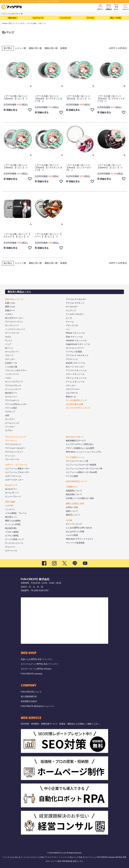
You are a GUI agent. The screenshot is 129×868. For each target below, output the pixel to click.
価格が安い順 (35, 48)
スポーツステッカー (14, 480)
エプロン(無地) (12, 536)
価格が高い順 (51, 48)
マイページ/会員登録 (75, 543)
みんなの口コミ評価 (75, 532)
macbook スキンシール (76, 340)
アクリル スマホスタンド (77, 355)
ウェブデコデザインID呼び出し (80, 444)
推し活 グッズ (20, 857)
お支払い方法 (72, 507)
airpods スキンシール (76, 363)
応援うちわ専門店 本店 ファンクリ (37, 659)
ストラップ (71, 310)
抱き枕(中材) (11, 528)
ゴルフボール (72, 393)
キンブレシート (12, 325)
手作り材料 (10, 502)
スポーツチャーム (13, 476)
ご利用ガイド (72, 487)
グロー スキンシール (75, 374)
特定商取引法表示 (29, 701)
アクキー (55, 857)
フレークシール (12, 459)
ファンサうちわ (9, 857)
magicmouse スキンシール (78, 344)
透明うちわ (10, 307)
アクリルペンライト (14, 322)
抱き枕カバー (11, 393)
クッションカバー (13, 389)
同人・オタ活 (116, 18)
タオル (8, 337)
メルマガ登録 (72, 535)
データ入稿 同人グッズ (76, 400)
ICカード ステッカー (75, 367)
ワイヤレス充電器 (74, 352)
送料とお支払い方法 (75, 504)
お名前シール (11, 363)
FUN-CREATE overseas (32, 674)
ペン (68, 329)
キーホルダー (72, 307)
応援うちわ (10, 303)
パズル (8, 378)
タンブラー (10, 419)
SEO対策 (119, 857)
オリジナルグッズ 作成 (35, 857)
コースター (10, 427)
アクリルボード (12, 400)
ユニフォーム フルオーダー (17, 472)
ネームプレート (12, 352)
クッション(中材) (13, 524)
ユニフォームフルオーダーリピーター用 (84, 469)
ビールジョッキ (12, 423)
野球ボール (71, 397)
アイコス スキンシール (76, 370)
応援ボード (10, 310)
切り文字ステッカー (14, 318)
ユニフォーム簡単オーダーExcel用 (81, 472)
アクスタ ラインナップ (15, 437)
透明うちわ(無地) (13, 521)
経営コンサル (78, 861)
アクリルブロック (13, 386)
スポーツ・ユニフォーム (16, 465)
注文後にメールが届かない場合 (80, 498)
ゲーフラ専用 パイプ (14, 539)
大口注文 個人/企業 (74, 404)
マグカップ (10, 412)
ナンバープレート (13, 497)
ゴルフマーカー (73, 389)
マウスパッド (72, 359)
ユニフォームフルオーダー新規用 (81, 465)
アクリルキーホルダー (15, 448)
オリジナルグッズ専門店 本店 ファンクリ (40, 664)
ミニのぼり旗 (11, 367)
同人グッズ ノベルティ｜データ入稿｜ (23, 23)
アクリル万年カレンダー (16, 404)
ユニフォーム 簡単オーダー (17, 469)
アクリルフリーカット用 (77, 461)
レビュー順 (21, 48)
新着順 (64, 48)
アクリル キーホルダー (76, 299)
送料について (72, 511)
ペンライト (10, 509)
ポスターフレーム (89, 857)
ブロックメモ (72, 325)
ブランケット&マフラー (16, 370)
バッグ (8, 344)
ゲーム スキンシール (75, 382)
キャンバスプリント (14, 382)
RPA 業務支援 (67, 861)
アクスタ (90, 18)
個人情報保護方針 (29, 697)
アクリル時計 (11, 408)
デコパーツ (10, 547)
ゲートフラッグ (12, 333)
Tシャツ (9, 340)
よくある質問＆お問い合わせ (79, 528)
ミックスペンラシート (15, 329)
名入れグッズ (11, 485)
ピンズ (69, 318)
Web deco (12, 18)
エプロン (9, 430)
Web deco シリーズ (14, 299)
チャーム (70, 322)
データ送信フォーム (75, 457)
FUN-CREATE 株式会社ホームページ (38, 706)
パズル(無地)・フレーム (16, 513)
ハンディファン (12, 374)
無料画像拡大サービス (76, 441)
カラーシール (11, 551)
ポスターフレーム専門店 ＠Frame (36, 669)
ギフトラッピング (74, 524)
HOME (4, 23)
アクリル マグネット (75, 303)
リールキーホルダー (75, 314)
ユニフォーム (38, 18)
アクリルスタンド (13, 444)
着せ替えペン (11, 517)
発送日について (73, 515)
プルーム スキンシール (76, 378)
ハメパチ (9, 506)
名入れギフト (11, 489)
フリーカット (11, 441)
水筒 (7, 415)
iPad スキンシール (74, 337)
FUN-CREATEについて (76, 481)
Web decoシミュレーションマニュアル (83, 452)
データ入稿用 (72, 476)
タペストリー (11, 397)
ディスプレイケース (14, 543)
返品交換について (74, 494)
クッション (10, 456)
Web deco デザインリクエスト (80, 539)
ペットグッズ (65, 18)
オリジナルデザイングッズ (78, 408)
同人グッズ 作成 (76, 857)
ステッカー (10, 359)
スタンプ (9, 355)
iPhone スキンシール (75, 333)
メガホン (9, 314)
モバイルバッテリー (75, 348)
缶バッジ (9, 348)
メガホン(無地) (12, 532)
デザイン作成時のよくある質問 (80, 448)
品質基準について (74, 491)
